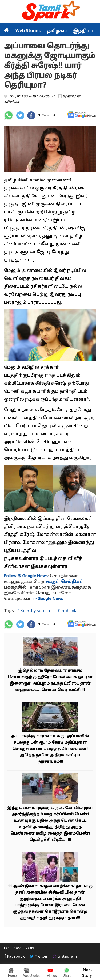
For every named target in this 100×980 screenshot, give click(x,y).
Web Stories (28, 31)
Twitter (39, 957)
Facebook (14, 957)
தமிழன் (74, 97)
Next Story (87, 972)
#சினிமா (12, 102)
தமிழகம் (57, 31)
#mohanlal (68, 610)
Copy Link (48, 115)
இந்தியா (83, 31)
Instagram (65, 957)
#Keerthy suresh (34, 610)
